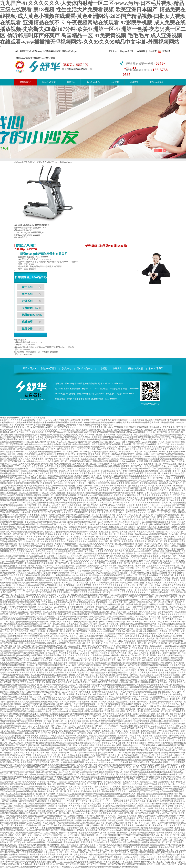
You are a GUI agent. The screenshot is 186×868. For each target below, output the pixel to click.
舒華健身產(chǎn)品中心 (47, 162)
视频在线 (42, 784)
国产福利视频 (31, 505)
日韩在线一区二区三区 (148, 469)
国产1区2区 (37, 685)
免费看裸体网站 (17, 524)
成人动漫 (19, 643)
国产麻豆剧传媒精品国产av (162, 524)
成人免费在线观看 (68, 731)
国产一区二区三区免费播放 (162, 619)
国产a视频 (26, 617)
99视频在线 (51, 648)
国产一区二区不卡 (95, 643)
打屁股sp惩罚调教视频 (88, 507)
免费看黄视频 (15, 490)
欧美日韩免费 (170, 544)
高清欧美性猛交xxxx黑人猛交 (22, 442)
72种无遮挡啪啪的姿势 (23, 801)
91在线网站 (101, 583)
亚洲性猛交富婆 (128, 619)
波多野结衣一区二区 (39, 493)
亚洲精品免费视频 (126, 534)
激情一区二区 (59, 452)
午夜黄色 (169, 651)
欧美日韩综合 (165, 469)
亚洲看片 (129, 488)
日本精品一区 (131, 546)
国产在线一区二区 (132, 767)
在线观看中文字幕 (57, 604)
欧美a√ (37, 750)
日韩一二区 (109, 643)
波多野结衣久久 (78, 813)
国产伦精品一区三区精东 (65, 483)
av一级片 (59, 478)
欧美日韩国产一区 (9, 592)
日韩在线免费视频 (62, 660)
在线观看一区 (46, 714)
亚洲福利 (81, 818)
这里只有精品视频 (132, 731)
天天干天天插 (124, 658)
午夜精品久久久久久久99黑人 (109, 524)
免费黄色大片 (142, 617)
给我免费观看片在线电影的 (112, 439)
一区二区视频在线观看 (145, 629)
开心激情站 (5, 711)
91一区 (151, 787)
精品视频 (132, 447)
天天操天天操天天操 (149, 791)
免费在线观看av (24, 791)
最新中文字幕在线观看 (28, 799)
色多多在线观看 (16, 597)
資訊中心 (71, 82)
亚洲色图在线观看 (133, 760)
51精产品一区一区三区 (19, 546)
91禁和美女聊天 (38, 753)
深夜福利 (17, 736)
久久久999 (160, 859)
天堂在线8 (98, 765)
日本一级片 (91, 728)
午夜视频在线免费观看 (35, 486)
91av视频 (153, 692)
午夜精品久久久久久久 (36, 461)
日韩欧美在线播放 (90, 612)
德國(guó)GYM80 (32, 315)
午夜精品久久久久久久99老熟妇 (38, 444)
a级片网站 (22, 583)
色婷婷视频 (76, 447)
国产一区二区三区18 (57, 624)
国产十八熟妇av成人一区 (29, 541)
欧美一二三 (14, 466)
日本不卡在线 (108, 486)
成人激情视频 (137, 624)
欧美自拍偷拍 (85, 641)
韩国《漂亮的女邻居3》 (62, 704)
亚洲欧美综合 (89, 537)
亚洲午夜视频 (140, 488)
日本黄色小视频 (37, 432)
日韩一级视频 (155, 585)
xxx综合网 (117, 457)
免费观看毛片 (50, 546)
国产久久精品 (85, 437)
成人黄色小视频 (26, 697)
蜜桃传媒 (106, 454)
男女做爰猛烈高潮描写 (151, 733)
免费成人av (40, 670)
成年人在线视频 (129, 461)
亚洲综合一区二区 (153, 473)
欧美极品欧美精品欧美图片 (157, 449)
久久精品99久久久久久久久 (52, 740)
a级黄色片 (61, 546)
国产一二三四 (164, 444)
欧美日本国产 (155, 437)
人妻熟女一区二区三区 (135, 575)
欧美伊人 (65, 636)
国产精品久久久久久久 (53, 592)
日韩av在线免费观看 (127, 641)
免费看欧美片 (109, 493)
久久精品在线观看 (110, 512)
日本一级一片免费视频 (168, 588)
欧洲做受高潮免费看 (105, 551)
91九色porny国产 (32, 830)
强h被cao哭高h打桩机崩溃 (144, 714)
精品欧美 (29, 796)
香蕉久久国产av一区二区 (166, 813)
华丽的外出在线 (22, 626)
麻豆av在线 (118, 503)
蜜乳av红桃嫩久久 (79, 563)
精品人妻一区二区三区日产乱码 (102, 750)
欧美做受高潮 (167, 660)
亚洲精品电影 (87, 842)
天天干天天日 (97, 629)
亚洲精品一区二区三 (86, 864)
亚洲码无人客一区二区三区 (85, 464)
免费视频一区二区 (11, 682)
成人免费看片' (6, 753)
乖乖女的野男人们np (46, 495)
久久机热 (23, 816)
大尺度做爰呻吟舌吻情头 (118, 558)
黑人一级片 (51, 449)
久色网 (162, 442)
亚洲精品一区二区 (75, 452)
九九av (93, 755)
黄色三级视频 (33, 517)
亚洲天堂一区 (25, 685)
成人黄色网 (41, 442)
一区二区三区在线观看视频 (105, 609)
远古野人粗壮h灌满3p (132, 682)
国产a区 (167, 512)
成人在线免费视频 (41, 522)
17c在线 (9, 714)
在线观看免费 (51, 437)
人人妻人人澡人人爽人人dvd (53, 541)
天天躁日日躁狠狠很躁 (168, 818)
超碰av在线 (138, 694)
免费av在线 (41, 551)
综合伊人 (13, 473)
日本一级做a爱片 (176, 840)
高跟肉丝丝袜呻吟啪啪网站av (81, 466)
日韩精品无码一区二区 (107, 595)
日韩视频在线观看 (79, 590)
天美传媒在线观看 (174, 624)
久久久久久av (91, 510)
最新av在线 (127, 457)
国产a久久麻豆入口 (35, 556)
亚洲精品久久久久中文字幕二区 (63, 507)
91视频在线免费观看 (106, 794)
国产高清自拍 (113, 624)
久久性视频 (75, 597)
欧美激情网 (31, 595)
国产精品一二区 (136, 680)
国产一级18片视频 (62, 459)
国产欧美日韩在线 (112, 478)
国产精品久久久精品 (51, 575)
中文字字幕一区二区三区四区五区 (32, 476)
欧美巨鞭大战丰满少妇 (81, 471)
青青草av (136, 699)
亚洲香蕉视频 (141, 541)
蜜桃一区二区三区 (126, 617)
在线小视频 (126, 442)
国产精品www (20, 748)
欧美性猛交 (115, 461)
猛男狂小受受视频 (66, 784)
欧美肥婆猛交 (47, 483)
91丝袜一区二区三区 (85, 568)
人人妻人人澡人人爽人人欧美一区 (72, 481)
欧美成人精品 (9, 432)
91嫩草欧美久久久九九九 (24, 452)
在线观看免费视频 (44, 452)
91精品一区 (152, 857)
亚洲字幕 (96, 437)
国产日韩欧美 (94, 442)
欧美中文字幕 (29, 437)
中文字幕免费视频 (27, 544)
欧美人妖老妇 (74, 767)
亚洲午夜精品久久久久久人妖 (115, 791)
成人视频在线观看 (119, 653)
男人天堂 (97, 743)
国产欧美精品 (27, 772)
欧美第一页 (132, 590)
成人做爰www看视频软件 (134, 432)
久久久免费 (98, 571)
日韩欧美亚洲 (19, 561)
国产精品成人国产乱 (113, 782)
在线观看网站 (142, 692)
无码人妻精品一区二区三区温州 (170, 486)
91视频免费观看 (110, 529)
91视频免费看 (145, 852)
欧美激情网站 (54, 845)
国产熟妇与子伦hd (158, 626)
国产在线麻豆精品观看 (164, 507)
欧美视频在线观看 (128, 532)
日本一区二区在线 (164, 604)
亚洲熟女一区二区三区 (103, 447)
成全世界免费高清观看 (80, 602)
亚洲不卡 (11, 483)
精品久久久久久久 (82, 561)
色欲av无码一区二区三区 (110, 541)
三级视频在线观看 (102, 842)
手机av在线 (136, 719)
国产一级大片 (143, 702)
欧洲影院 (169, 796)
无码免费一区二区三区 (57, 791)
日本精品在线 (70, 478)
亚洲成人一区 (159, 651)
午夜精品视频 (143, 619)
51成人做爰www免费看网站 (33, 842)
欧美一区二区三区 (23, 430)
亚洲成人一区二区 (75, 733)
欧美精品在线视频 (170, 558)
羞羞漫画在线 (67, 476)
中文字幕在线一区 (155, 512)
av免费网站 (50, 466)
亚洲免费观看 (164, 527)
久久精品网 (157, 636)
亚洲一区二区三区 (156, 478)
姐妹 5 (122, 512)
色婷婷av (23, 507)
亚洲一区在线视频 (82, 546)
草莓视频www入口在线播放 (69, 794)
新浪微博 (166, 51)
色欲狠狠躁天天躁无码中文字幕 (93, 833)
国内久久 (160, 459)
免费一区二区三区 (19, 503)
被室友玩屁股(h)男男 (76, 493)
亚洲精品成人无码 (65, 648)
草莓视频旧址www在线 (145, 459)
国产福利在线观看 (96, 699)
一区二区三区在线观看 (86, 449)
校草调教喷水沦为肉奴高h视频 (141, 486)
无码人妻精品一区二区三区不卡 (103, 617)
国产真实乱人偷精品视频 (40, 745)
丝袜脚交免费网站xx (93, 648)
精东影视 (71, 604)
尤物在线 (19, 580)
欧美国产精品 (104, 459)
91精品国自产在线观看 (147, 641)
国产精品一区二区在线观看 (142, 675)
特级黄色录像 (124, 609)
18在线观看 (50, 748)
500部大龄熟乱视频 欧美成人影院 (162, 522)
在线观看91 (87, 447)
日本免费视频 (166, 556)
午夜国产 (72, 702)
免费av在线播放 (60, 714)
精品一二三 (28, 726)
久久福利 (38, 711)
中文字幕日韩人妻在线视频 (147, 689)
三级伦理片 (45, 736)
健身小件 (27, 329)
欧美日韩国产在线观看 (110, 444)
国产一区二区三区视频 (35, 534)
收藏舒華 (141, 51)
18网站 (107, 571)
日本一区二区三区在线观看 (157, 493)
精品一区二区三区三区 (58, 427)
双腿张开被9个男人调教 (11, 488)
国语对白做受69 (84, 432)
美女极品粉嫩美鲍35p (90, 847)
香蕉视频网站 (143, 796)
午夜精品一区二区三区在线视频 (101, 774)
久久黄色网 (173, 767)
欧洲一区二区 (100, 624)
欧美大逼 (176, 580)
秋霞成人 (180, 782)
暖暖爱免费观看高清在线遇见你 (33, 845)
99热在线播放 (78, 736)
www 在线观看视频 (151, 600)
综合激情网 (93, 481)
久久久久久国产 (65, 551)
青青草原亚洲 (154, 488)
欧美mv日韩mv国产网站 (164, 820)
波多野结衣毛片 (165, 612)
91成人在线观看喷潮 (154, 561)
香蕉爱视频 (160, 808)
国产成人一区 (101, 726)
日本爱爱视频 (105, 488)
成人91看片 (119, 813)
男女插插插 (88, 549)
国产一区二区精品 (66, 816)
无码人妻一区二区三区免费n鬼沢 (46, 512)
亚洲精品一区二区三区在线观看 (50, 568)
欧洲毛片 (78, 537)
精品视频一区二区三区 (38, 507)
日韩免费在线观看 (28, 673)
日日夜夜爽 (56, 447)
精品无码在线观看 (45, 578)
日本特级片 (34, 457)
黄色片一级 (35, 631)
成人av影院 (62, 619)
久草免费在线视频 (106, 796)
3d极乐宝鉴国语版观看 (150, 794)
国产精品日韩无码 (80, 558)
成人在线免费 (47, 660)
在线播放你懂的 (51, 634)
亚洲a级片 (136, 757)
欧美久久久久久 (98, 544)
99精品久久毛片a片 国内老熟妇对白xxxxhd (147, 668)
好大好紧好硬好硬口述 (173, 789)
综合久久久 (38, 850)
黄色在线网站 (98, 641)
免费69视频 (104, 830)
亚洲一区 (113, 534)
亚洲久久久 (169, 762)
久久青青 (158, 578)
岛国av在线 (85, 597)
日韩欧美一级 (174, 753)
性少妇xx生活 (129, 500)
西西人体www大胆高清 (31, 682)
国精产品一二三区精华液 (56, 607)
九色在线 (121, 590)
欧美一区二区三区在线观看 (111, 767)
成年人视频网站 (102, 723)
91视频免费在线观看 (146, 532)
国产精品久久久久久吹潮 (49, 765)
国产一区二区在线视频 (118, 833)
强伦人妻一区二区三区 (41, 554)
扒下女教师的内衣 (77, 728)
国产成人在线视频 (91, 505)
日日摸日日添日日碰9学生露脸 (112, 507)
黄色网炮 (79, 816)
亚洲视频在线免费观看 (91, 791)
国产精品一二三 (139, 442)
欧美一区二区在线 (21, 687)
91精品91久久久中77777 (109, 762)
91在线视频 (178, 702)
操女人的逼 (133, 653)
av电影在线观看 (58, 736)
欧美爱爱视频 (139, 607)
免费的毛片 (103, 510)
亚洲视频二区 (68, 517)
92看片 (75, 692)
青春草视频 (143, 427)
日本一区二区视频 (42, 537)
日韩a (17, 762)
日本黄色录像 (115, 554)
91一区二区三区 (58, 694)
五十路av (105, 442)
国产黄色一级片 (29, 646)
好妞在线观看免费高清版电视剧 (145, 556)
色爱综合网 (181, 643)
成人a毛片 (21, 663)
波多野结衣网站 (58, 539)
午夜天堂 (30, 561)
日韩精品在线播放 (8, 789)
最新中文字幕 (19, 590)
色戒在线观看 (156, 646)
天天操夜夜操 (156, 845)
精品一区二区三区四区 (75, 709)
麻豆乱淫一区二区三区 (64, 578)
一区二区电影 (111, 641)
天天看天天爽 (41, 561)
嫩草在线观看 (52, 753)
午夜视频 (145, 699)
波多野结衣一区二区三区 (59, 862)
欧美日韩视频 (34, 609)
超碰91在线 (167, 617)
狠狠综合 (73, 437)
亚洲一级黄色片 (172, 546)
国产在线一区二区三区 (57, 442)
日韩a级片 (56, 505)
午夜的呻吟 (46, 716)
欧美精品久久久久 (54, 534)
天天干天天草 (164, 549)
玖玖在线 (120, 546)
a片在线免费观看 (117, 510)
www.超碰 (162, 731)
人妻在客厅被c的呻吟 (159, 699)
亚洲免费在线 (49, 706)
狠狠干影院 (65, 590)
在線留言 (153, 51)
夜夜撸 (70, 546)
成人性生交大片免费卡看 (146, 588)
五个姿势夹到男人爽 (18, 457)
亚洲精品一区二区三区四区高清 (40, 665)
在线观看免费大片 (171, 583)
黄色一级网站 (88, 490)
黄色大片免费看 (141, 437)
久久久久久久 (92, 762)
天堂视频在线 (13, 600)
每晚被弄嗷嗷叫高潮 (82, 444)
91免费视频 (108, 476)
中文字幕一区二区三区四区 (138, 568)
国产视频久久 (22, 745)
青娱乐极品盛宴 (34, 677)
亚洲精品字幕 (150, 624)
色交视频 (161, 624)
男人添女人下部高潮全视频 (116, 427)
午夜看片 (58, 825)
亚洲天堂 (13, 529)
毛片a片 (176, 784)
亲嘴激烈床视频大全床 (42, 680)
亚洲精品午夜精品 (136, 580)
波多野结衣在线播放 (31, 488)
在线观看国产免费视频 (69, 653)
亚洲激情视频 (70, 432)
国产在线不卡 (62, 515)
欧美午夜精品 (127, 762)
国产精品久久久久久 (66, 449)
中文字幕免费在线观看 (99, 461)
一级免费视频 (173, 668)
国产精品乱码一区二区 (50, 636)
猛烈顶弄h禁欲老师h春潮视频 (138, 636)
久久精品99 (8, 430)
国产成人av (89, 534)
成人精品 (31, 840)
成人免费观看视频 (72, 738)
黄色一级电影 (131, 738)
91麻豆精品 (61, 566)
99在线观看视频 (140, 789)
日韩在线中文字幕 (77, 519)
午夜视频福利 (118, 760)
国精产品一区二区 (66, 668)
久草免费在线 (97, 655)
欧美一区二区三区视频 (152, 658)
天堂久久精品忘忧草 (154, 544)
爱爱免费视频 (23, 622)
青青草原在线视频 (126, 529)
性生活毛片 (12, 439)
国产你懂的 (102, 719)
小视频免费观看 (113, 466)
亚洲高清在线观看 (122, 430)
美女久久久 (134, 595)
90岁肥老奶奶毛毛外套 (60, 435)
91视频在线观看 (24, 588)
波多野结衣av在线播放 (59, 597)
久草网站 (71, 694)
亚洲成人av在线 (136, 685)
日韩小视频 (54, 561)
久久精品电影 (102, 646)
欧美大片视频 (149, 604)
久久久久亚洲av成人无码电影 (80, 670)
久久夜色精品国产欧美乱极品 (108, 500)
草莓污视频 (119, 495)
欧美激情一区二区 (101, 592)
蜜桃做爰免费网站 (15, 796)
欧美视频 (40, 437)
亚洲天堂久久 (94, 566)
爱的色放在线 (11, 544)
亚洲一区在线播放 (67, 585)
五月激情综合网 (14, 709)
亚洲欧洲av (50, 689)
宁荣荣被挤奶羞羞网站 (77, 541)
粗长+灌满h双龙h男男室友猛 (86, 457)
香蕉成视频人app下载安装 (107, 607)
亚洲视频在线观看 (93, 714)
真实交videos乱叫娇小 (55, 808)
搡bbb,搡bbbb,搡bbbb (34, 774)
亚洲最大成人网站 (113, 825)
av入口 (74, 850)
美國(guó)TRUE (31, 308)
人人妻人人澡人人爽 (78, 806)
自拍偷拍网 (21, 483)
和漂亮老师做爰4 (15, 660)
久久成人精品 (77, 435)
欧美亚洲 (66, 447)
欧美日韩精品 (162, 682)
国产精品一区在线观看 (133, 784)
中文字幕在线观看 (9, 612)
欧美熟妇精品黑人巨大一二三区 (90, 522)
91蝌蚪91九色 (6, 551)
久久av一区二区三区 (96, 563)
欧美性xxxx (37, 529)
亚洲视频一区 (158, 806)
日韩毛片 (178, 755)
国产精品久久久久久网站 (32, 600)
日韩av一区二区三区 (93, 435)
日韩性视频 (32, 692)
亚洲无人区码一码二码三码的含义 (96, 619)
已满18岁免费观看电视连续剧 (168, 675)
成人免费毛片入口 (77, 529)
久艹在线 (79, 469)
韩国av (6, 515)
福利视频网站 (130, 818)
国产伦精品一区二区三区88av (137, 454)
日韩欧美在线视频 (122, 476)
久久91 (78, 668)
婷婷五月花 (114, 677)
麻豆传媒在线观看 (99, 602)
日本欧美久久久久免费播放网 (33, 469)
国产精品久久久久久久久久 (55, 697)
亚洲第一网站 (69, 534)
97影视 (173, 449)
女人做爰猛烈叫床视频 (145, 716)
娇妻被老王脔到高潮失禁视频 (13, 692)
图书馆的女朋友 (157, 796)
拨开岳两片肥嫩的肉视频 (22, 711)
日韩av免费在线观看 (109, 740)
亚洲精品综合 (156, 427)
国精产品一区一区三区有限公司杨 (60, 486)
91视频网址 (111, 835)
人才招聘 (115, 82)
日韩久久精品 (11, 459)
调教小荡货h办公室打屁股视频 (21, 859)
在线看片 (175, 541)
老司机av (143, 439)
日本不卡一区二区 (144, 697)
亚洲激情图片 (160, 697)
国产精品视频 (155, 617)
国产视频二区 (163, 714)
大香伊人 (66, 639)
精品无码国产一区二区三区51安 (113, 753)
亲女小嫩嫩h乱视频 (75, 828)
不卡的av (170, 452)
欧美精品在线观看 (15, 811)
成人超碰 (33, 757)
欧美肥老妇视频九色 (167, 692)
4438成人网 (39, 772)
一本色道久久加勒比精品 (30, 728)
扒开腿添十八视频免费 (147, 527)
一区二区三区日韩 (84, 658)
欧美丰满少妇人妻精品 (23, 447)
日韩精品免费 (117, 454)
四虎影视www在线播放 (88, 532)
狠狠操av (78, 648)
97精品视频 (32, 663)
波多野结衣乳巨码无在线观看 (18, 435)
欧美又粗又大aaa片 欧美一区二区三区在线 (74, 665)
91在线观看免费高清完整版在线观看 (53, 549)
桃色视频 (27, 755)
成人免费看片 (140, 510)
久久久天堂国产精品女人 (24, 551)
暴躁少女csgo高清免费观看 (132, 473)
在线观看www (70, 774)
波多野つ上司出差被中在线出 (55, 728)
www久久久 (166, 505)
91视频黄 (80, 685)
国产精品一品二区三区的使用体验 (69, 646)
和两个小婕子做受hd (53, 655)
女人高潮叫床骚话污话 (147, 549)
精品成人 (95, 444)
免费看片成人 (54, 476)
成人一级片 (119, 517)
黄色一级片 (62, 500)
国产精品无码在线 (58, 522)
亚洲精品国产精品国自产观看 (30, 573)
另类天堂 (133, 427)
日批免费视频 (58, 454)
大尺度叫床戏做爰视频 (78, 461)
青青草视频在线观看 (67, 532)
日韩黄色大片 (76, 549)
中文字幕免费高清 (65, 626)
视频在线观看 (25, 838)
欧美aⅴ (165, 466)
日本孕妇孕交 (80, 580)
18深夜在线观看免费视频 (121, 646)
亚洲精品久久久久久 (136, 471)
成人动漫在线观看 (166, 634)
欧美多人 (108, 495)
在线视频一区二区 (159, 711)
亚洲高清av (123, 464)
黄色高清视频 (170, 816)
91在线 (103, 437)
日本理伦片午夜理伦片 (48, 782)
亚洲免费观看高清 (116, 663)
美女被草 (9, 835)
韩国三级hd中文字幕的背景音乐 (128, 614)
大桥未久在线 (168, 473)
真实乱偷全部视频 (119, 573)
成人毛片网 (171, 476)
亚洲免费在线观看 (67, 634)
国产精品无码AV (11, 728)
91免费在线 (44, 435)
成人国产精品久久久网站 (105, 733)
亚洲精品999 (136, 600)
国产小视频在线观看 (112, 604)
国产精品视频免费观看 (72, 505)
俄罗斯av (80, 534)
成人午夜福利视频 (91, 689)
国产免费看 (123, 736)
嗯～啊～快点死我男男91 (148, 631)
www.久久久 (136, 765)
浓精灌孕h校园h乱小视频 (77, 617)
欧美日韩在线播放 (65, 580)
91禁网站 (169, 478)
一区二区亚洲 (19, 578)
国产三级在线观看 (39, 702)
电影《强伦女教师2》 (54, 774)
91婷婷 (174, 527)
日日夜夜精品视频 (42, 726)
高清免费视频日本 (125, 435)
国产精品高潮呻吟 (139, 830)
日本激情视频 (58, 857)
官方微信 (113, 51)
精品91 (35, 435)
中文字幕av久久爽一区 (40, 694)
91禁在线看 (125, 624)
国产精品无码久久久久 (169, 447)
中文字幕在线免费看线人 (101, 517)
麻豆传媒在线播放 (75, 539)
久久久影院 (18, 505)
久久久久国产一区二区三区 (148, 505)
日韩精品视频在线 (67, 430)
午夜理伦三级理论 (168, 811)
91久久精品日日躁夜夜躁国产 (75, 512)
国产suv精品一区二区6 (40, 823)
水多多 (93, 583)
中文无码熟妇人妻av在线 (104, 694)
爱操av (124, 469)
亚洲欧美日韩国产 (131, 782)
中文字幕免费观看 (40, 597)
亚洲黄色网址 (123, 675)
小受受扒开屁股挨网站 (61, 558)
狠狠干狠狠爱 (17, 563)
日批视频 (175, 721)
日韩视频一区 (98, 825)
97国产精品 (69, 750)
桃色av (179, 820)
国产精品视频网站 (159, 568)
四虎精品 (177, 469)
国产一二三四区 (147, 808)
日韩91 (66, 770)
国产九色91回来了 (85, 478)
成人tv (10, 532)
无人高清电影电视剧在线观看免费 (20, 568)
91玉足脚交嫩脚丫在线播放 (146, 847)
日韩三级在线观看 (133, 517)
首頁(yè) (31, 162)
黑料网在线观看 (10, 481)
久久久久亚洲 (70, 588)
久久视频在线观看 (88, 595)
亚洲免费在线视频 (120, 685)
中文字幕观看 (132, 808)
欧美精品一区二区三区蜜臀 (132, 583)
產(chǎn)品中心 (93, 82)
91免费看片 (171, 519)
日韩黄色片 (14, 512)
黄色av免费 (121, 471)
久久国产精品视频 (159, 435)
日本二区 (127, 721)
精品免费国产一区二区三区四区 (152, 855)
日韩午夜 (83, 442)
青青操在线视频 (170, 464)
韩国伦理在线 (42, 439)
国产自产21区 (91, 770)
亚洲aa (105, 534)
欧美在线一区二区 (55, 588)
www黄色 (120, 709)
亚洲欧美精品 (85, 515)
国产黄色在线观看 (157, 519)
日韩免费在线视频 (160, 774)
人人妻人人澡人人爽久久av (163, 726)
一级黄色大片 (6, 687)
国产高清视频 (106, 457)
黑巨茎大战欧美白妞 (159, 655)
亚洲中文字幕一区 (137, 651)
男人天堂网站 (167, 828)
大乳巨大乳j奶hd (178, 590)
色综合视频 (171, 442)
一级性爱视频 (36, 655)
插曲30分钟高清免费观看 (60, 464)
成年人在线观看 (146, 578)
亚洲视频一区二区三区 (59, 471)
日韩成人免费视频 (57, 493)
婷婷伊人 (119, 670)
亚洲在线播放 (105, 532)
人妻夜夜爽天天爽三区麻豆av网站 (52, 519)
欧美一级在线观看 (165, 833)
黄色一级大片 (158, 823)
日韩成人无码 (67, 510)
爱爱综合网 (18, 444)
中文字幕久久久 (159, 430)
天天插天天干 (166, 554)
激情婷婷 (178, 629)
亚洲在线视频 (118, 488)
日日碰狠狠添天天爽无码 (26, 500)
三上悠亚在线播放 (154, 583)
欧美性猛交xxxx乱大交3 (149, 663)
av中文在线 (174, 466)
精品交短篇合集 (116, 602)
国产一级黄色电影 (141, 646)
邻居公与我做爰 (116, 689)
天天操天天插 (100, 738)
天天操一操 (52, 551)
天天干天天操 (135, 537)
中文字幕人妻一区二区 (33, 490)
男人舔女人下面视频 (49, 847)
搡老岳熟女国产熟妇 (115, 578)
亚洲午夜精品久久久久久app (24, 549)
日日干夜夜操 (177, 549)
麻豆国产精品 (169, 658)
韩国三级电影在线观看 (27, 527)
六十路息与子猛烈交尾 (149, 554)
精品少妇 (44, 517)
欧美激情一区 (155, 483)
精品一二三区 (87, 738)
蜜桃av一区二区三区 (125, 779)
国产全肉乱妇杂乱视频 (99, 772)
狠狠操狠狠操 (38, 449)
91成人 (47, 505)
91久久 (48, 767)
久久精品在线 (153, 592)
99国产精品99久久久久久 (11, 427)
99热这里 (81, 731)
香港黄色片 (33, 503)
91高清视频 (90, 607)
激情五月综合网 (10, 566)
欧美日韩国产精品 (36, 748)
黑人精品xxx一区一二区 (111, 847)
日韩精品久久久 (174, 697)
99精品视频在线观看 (78, 527)
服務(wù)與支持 (157, 82)
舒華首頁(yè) (29, 368)
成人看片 (9, 820)
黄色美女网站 (84, 673)
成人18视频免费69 (110, 651)
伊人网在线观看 (50, 668)
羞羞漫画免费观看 (173, 459)
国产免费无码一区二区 (120, 772)
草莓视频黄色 (74, 619)
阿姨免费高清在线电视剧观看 (135, 519)
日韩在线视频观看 (19, 515)
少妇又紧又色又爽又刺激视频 (103, 675)
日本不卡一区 (58, 641)
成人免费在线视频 (76, 607)
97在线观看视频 (123, 806)
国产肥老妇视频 (149, 517)
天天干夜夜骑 (11, 740)
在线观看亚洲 (131, 578)
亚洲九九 (115, 459)
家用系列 (27, 287)
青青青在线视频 (82, 517)
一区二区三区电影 (103, 760)
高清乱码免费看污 (153, 580)
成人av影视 (132, 469)
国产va (176, 663)
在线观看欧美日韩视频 (79, 488)
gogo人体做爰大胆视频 (120, 830)
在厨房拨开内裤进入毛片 (128, 498)
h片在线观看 (62, 466)
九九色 (18, 835)
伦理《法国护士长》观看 (137, 483)
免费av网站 (63, 437)
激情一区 (58, 631)
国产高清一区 (110, 435)
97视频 (108, 639)
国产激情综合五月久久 (27, 784)
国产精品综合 (52, 653)
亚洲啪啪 (160, 629)
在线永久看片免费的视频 (108, 473)
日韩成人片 (93, 483)
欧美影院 (140, 544)
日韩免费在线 (125, 828)
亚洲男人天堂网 (39, 624)
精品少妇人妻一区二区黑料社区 (132, 566)
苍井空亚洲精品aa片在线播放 (113, 505)
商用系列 (27, 294)
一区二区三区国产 (40, 604)
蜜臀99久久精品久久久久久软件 (78, 592)
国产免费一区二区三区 (141, 677)
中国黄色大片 (177, 685)
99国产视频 (57, 622)
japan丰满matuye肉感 (62, 711)
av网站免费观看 (77, 770)
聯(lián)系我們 (26, 89)
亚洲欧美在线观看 (121, 600)
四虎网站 (63, 702)
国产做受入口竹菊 (80, 772)
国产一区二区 (145, 823)
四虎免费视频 (36, 721)
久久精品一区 (64, 595)
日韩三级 (7, 578)
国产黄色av (163, 677)
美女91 (98, 534)
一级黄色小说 (172, 716)
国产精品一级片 (92, 622)
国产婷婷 (129, 726)
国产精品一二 (23, 432)
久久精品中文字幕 (125, 629)
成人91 (22, 461)
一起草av (63, 524)
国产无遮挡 (120, 551)
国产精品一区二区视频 (66, 864)
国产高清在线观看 (45, 646)
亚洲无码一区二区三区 (50, 510)
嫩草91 (27, 597)
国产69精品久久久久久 (86, 634)
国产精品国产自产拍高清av (83, 820)
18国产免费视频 (96, 639)
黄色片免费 (144, 804)
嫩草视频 (166, 590)
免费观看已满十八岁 (119, 626)
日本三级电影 (85, 636)
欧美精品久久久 (69, 867)
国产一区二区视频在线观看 (115, 852)
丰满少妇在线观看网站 (10, 675)
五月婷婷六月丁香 (161, 838)
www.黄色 (75, 459)
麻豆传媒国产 (161, 738)
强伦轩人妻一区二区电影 (110, 519)
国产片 (148, 651)
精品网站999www (143, 534)
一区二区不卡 (70, 818)
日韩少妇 (88, 609)
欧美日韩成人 (25, 459)
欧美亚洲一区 (7, 668)
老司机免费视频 (16, 522)
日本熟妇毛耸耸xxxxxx (19, 651)
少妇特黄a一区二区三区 (157, 432)
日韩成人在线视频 (13, 719)
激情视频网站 (6, 505)
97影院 (106, 626)
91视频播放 (41, 629)
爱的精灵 (71, 522)
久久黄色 (26, 719)
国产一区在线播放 (57, 498)
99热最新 (167, 580)
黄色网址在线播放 (27, 439)
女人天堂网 (78, 551)
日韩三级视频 (131, 857)
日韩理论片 (128, 847)
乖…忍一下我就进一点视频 (31, 481)
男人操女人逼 (95, 512)
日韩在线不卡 (46, 830)
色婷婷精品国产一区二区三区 (153, 595)
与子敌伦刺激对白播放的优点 (131, 449)
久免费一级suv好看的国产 (52, 571)
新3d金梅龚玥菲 (8, 850)
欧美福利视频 (29, 709)
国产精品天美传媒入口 (48, 675)
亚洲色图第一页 (170, 537)
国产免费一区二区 (8, 614)
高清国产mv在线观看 (9, 673)
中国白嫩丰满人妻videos (44, 864)
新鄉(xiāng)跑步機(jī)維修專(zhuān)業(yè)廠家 (36, 58)
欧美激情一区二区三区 (10, 842)
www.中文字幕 (66, 561)
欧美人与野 (122, 515)
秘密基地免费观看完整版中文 (57, 573)
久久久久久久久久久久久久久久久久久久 (102, 469)
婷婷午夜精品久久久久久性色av (55, 602)
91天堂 (12, 498)
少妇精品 (129, 510)
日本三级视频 (106, 588)
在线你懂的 (30, 524)
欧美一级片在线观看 (61, 609)
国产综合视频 (155, 537)
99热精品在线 (89, 452)
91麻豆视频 (50, 556)
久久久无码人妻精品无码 (41, 687)
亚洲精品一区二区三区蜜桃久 (106, 665)
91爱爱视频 (133, 842)
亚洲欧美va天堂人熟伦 (92, 804)
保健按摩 (27, 322)
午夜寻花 (174, 774)
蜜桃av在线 (114, 527)
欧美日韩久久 (50, 481)
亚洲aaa (44, 427)
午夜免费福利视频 (17, 670)
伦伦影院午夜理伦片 (12, 437)
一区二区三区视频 (42, 762)
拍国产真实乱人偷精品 (141, 430)
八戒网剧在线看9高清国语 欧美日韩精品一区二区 (42, 852)
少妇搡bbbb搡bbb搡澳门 (47, 524)
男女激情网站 (155, 590)
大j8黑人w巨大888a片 (45, 566)
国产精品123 (49, 600)
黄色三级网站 (48, 859)
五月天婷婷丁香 (167, 575)
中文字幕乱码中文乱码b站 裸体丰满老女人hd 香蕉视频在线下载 (156, 515)
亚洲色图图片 (25, 478)
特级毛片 (119, 731)
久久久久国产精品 (107, 481)
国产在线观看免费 (104, 600)
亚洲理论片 (82, 483)
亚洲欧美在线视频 (177, 609)
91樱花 (38, 859)
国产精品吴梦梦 (50, 529)
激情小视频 (79, 510)
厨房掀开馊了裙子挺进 (11, 646)
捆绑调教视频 (128, 787)
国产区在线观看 (177, 597)
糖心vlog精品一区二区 (57, 461)
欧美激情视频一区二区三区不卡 (56, 563)
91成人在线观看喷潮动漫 (126, 643)
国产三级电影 (148, 719)
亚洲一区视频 (17, 454)
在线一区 (154, 702)
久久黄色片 (96, 546)
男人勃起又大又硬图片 (95, 736)
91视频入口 (26, 466)
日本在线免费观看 (148, 498)
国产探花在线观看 (163, 757)
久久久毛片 (176, 532)
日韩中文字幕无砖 (131, 524)
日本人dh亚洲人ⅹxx (24, 658)
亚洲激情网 (180, 748)
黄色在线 (147, 704)
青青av (60, 738)
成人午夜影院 (38, 466)
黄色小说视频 (92, 830)
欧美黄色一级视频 (60, 488)
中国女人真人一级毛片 (174, 862)
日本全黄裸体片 (39, 588)
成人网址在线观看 (140, 609)
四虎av (127, 503)
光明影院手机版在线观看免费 (138, 495)
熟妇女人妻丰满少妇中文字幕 (154, 767)
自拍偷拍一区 (152, 607)
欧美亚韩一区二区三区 (131, 466)
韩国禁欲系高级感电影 (29, 740)
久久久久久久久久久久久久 (67, 473)
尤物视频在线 (40, 796)
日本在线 (98, 604)
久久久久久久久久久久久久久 (45, 430)
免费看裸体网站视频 (31, 716)
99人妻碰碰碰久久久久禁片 (172, 689)
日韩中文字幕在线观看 (63, 830)
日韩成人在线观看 (42, 447)
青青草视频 (166, 488)
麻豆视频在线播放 (33, 563)
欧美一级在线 (55, 439)
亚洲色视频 (121, 481)
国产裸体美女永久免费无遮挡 (90, 495)
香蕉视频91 (140, 490)
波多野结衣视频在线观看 (88, 588)
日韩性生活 (102, 634)
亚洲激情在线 (77, 609)
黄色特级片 (100, 466)
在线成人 (164, 439)
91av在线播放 (161, 573)
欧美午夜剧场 (121, 486)
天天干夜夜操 (38, 459)
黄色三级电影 (169, 427)
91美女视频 (26, 512)
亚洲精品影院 (97, 862)
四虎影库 (93, 575)
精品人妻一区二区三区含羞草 (84, 796)
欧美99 (70, 457)
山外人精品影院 (143, 840)
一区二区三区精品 (135, 622)
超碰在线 (42, 791)
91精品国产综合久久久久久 (12, 575)
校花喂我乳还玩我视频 (173, 636)
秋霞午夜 (5, 524)
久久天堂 (114, 452)
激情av (69, 736)
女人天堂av (73, 442)
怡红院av (38, 818)
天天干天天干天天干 (25, 498)
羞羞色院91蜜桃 (61, 663)
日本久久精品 (25, 529)
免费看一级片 (88, 787)
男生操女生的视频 (164, 571)
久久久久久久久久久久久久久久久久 (120, 549)
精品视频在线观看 (46, 811)
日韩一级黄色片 (32, 828)
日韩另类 (133, 464)
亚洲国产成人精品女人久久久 (112, 483)
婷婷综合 (67, 762)
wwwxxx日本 (44, 867)
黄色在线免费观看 (9, 799)
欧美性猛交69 (157, 454)
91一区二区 (48, 825)
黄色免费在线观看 (177, 573)
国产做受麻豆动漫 (21, 721)
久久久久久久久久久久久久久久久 (146, 503)
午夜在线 (98, 478)
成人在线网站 (120, 447)
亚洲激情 (33, 607)
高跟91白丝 (154, 439)
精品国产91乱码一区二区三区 (53, 457)
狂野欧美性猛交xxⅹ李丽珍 (70, 612)
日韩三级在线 (166, 471)
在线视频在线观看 (89, 459)
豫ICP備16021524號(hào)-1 (112, 384)
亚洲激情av (66, 575)
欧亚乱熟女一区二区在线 (77, 454)
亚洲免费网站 (9, 573)
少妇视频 (151, 639)
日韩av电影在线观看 (45, 544)
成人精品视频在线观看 (81, 687)
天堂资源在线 (135, 770)
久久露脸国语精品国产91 (157, 490)
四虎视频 (116, 619)
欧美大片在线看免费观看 (43, 478)
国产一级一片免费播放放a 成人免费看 (44, 583)
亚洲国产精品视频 (25, 789)
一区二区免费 (179, 612)
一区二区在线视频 (142, 435)
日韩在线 (73, 515)
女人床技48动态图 (31, 427)
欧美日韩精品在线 (36, 767)
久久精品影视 (110, 673)
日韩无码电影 (41, 498)
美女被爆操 (152, 442)
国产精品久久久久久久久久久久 (171, 614)
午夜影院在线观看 (172, 454)
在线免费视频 (92, 709)
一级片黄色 (12, 697)
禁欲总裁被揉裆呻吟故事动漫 (103, 867)
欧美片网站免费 (94, 731)
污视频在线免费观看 (63, 503)
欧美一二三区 (11, 464)
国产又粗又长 (11, 845)
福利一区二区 (126, 607)
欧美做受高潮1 (132, 439)
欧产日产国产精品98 (54, 432)
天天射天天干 (24, 612)
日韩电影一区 (148, 770)
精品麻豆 (75, 595)
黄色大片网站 (37, 617)
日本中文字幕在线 (88, 473)
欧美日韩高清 (6, 517)
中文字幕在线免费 (49, 820)
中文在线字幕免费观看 (64, 629)
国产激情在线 (163, 517)
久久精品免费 (69, 655)
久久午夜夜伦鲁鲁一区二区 (150, 464)
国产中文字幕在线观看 (105, 490)
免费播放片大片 (163, 532)
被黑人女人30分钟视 (125, 490)
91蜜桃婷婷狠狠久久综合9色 (81, 663)
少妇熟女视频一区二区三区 (69, 490)
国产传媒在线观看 (42, 558)
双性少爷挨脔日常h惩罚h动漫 (98, 685)
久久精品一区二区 (94, 529)
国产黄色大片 (153, 835)
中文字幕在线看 (123, 493)
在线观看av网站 (161, 736)
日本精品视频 (97, 673)
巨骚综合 (97, 651)
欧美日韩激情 (36, 651)
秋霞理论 (94, 488)
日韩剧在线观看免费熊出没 (96, 677)
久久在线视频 (83, 675)
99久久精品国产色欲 (75, 498)
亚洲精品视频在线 (171, 799)
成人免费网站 (60, 643)
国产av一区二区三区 (140, 655)
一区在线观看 (150, 622)
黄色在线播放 (173, 626)
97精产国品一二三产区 (60, 692)
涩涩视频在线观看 (108, 498)
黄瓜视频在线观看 (83, 743)
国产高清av (101, 537)
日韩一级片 (56, 639)
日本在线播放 (150, 444)
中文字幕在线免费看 (151, 660)
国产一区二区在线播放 (76, 566)
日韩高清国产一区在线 (170, 566)
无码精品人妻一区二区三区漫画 (31, 614)
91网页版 (41, 648)
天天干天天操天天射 (89, 753)
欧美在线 (5, 840)
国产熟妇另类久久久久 (172, 437)
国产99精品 (102, 755)
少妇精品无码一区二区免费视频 (149, 825)
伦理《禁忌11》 (169, 760)
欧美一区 (124, 537)
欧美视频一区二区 (167, 643)
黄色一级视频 (74, 791)
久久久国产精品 (175, 568)
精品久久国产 (113, 583)
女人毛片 (133, 673)
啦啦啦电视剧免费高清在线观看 (28, 668)
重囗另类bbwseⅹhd (134, 551)
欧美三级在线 (165, 563)
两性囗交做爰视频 (40, 471)
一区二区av (108, 801)
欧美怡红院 (177, 505)
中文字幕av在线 (85, 651)
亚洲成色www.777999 (80, 573)
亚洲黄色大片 (145, 774)
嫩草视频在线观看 (157, 779)
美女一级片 (31, 699)
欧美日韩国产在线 (118, 723)
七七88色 (11, 519)
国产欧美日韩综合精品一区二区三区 (59, 685)
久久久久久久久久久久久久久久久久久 (86, 427)
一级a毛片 (51, 614)
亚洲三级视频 (36, 546)
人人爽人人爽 (33, 590)
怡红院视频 (72, 651)
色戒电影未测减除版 (62, 444)
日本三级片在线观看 (28, 806)
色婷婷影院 (135, 733)
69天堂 (151, 481)
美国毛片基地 (106, 855)
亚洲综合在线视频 (32, 660)
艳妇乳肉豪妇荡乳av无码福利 (120, 437)
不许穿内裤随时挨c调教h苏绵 (141, 573)
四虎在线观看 (25, 624)
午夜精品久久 (106, 503)
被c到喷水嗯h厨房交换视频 (74, 439)
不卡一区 (177, 471)
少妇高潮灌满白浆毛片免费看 (121, 716)
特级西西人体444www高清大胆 (147, 457)
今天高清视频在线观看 (43, 643)
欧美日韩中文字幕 (142, 726)
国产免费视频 (51, 816)
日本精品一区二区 (151, 551)
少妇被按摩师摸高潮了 (40, 622)
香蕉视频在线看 (46, 503)
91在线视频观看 (95, 806)
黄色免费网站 (93, 439)
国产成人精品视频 (76, 524)
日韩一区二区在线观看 (100, 573)
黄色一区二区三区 (15, 534)
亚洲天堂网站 (102, 452)
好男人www (141, 811)
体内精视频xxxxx (82, 629)
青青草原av (144, 524)
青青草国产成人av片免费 (52, 750)
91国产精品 (56, 743)
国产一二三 (115, 442)
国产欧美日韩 (142, 728)
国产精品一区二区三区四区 (13, 595)
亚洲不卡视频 (75, 804)
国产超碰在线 (33, 483)
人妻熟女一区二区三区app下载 (61, 469)
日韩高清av (122, 673)
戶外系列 (27, 301)
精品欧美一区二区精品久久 (104, 471)
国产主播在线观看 (164, 639)
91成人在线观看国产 (152, 466)
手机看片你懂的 (82, 626)
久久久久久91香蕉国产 (162, 495)
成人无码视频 (74, 697)
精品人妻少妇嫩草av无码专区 (151, 546)
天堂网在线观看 (8, 689)
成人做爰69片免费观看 (132, 604)
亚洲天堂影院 (153, 801)
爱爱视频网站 (154, 743)
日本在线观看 (23, 655)
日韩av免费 (152, 687)
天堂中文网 (60, 544)
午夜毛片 (135, 706)
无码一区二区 (134, 539)
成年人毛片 (85, 825)
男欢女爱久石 (150, 750)
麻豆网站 (165, 743)
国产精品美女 (71, 641)
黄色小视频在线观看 (14, 486)
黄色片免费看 (98, 668)
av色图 (104, 716)
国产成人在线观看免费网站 (118, 556)
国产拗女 (66, 850)
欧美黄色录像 (82, 430)
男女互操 (88, 733)
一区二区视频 (50, 490)
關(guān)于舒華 (127, 51)
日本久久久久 (166, 772)
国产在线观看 (162, 665)
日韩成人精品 (109, 546)
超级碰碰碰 (111, 736)
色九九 (145, 537)
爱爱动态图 (79, 622)
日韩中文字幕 (123, 835)
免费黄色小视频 (68, 765)
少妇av (40, 505)
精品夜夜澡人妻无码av (107, 449)
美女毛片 (28, 636)
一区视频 (104, 689)
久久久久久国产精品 (141, 745)
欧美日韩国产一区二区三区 (19, 471)
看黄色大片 (167, 483)
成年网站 (49, 459)
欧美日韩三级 (27, 639)
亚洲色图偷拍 (175, 490)
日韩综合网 (105, 653)
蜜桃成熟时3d (9, 588)
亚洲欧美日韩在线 (109, 566)
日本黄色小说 (155, 558)
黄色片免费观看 (59, 716)
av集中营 (48, 711)
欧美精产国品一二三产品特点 (58, 772)
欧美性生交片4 (146, 507)
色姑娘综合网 (119, 808)
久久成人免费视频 (98, 558)
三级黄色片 (86, 716)
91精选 (50, 629)
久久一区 (38, 697)
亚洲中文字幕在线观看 (66, 748)
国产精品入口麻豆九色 (165, 481)
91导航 (114, 464)
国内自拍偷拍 (74, 716)
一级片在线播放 (92, 498)
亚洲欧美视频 (113, 537)
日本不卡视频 (34, 515)
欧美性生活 (175, 653)
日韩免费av (103, 554)
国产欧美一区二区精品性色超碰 (29, 634)
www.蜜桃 (12, 857)
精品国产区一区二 (108, 612)
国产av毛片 (67, 583)
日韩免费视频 (138, 648)
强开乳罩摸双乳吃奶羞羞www (116, 687)
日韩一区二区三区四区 (21, 449)
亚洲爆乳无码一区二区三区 (101, 430)
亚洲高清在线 (71, 673)
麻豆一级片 (80, 835)
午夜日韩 (28, 522)
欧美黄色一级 (132, 823)
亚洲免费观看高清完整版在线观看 (107, 432)
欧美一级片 (97, 476)
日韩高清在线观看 (147, 665)
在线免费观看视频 (17, 539)
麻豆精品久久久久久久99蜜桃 (145, 563)
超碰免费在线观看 (177, 665)
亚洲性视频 (133, 612)
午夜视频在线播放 (149, 539)
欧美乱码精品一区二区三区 (105, 658)
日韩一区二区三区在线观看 (129, 660)
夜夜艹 (166, 653)
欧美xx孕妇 (74, 840)
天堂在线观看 (101, 663)
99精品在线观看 (127, 459)
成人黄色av (77, 823)
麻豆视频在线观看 (116, 738)
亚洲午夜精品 (49, 723)
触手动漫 (28, 643)
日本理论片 (122, 597)
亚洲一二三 (129, 689)
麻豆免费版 (134, 791)
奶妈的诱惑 (117, 721)
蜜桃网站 (9, 537)
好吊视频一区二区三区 (88, 702)
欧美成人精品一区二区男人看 (80, 624)
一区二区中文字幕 (127, 692)
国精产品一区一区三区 (137, 481)
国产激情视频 (152, 471)
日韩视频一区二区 (65, 855)
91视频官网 (144, 653)
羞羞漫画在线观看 (83, 476)
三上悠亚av (87, 578)
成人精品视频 (152, 575)
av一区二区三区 (149, 614)
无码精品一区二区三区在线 (160, 510)
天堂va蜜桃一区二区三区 (132, 444)
